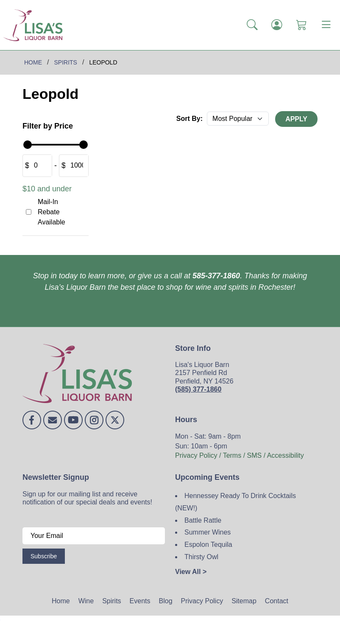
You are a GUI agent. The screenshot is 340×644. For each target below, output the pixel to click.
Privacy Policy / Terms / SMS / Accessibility (240, 455)
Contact (277, 601)
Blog (166, 601)
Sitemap (244, 601)
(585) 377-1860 (198, 389)
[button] (252, 25)
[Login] (277, 25)
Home (61, 601)
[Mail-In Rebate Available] (29, 212)
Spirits (111, 601)
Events (140, 601)
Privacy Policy (202, 601)
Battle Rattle (203, 520)
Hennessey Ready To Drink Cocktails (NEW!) (235, 502)
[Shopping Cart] (301, 25)
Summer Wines (208, 532)
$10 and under (47, 189)
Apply (296, 119)
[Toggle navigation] (326, 25)
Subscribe (44, 556)
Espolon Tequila (208, 545)
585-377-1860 (216, 276)
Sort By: (190, 119)
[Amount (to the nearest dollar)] (40, 166)
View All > (191, 572)
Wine (86, 601)
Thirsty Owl (201, 557)
